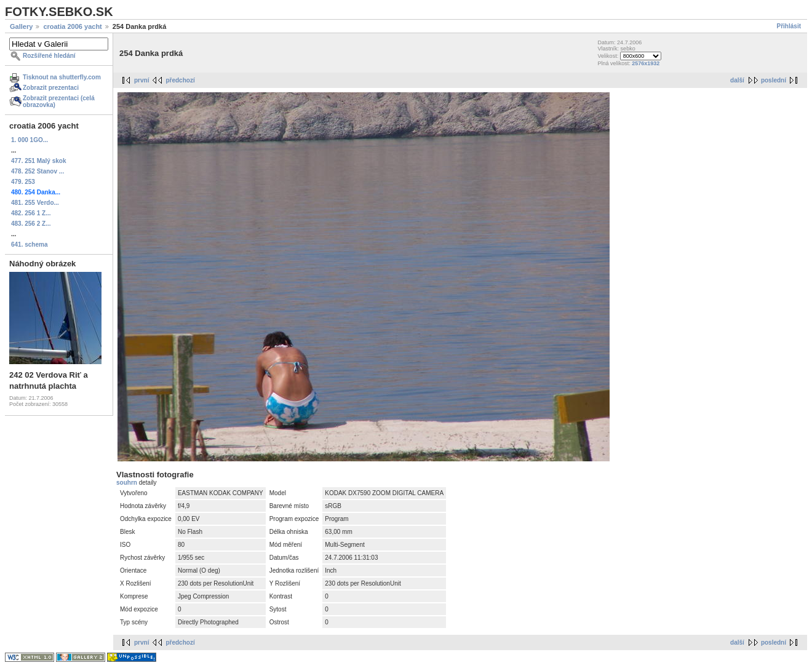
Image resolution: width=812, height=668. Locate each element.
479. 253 (23, 182)
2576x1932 (646, 63)
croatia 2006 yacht (72, 26)
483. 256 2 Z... (31, 224)
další (737, 80)
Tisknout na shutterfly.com (62, 77)
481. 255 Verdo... (35, 203)
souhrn (128, 483)
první (141, 80)
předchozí (180, 80)
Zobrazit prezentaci (51, 88)
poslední (774, 80)
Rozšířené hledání (49, 56)
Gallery (21, 26)
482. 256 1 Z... (31, 213)
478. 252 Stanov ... (38, 171)
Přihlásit (789, 26)
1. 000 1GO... (30, 140)
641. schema (30, 245)
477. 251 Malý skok (39, 161)
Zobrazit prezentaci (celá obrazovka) (59, 101)
